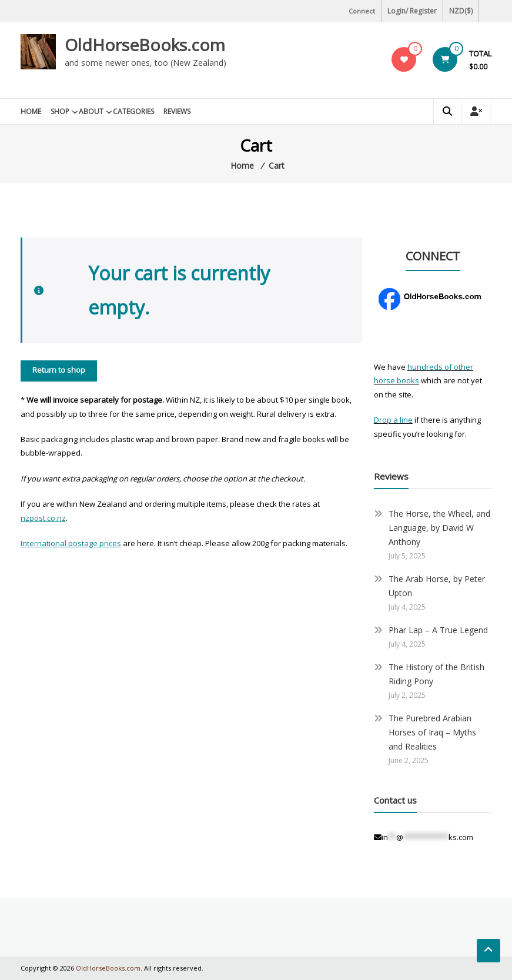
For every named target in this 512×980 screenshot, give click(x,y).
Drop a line (393, 420)
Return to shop (59, 370)
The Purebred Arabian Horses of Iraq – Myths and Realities (432, 732)
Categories (133, 111)
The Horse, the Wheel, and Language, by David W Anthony (439, 528)
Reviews (177, 111)
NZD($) (461, 11)
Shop (60, 111)
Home (31, 111)
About (91, 111)
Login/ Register (412, 11)
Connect (362, 11)
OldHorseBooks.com (145, 45)
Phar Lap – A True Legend (438, 630)
